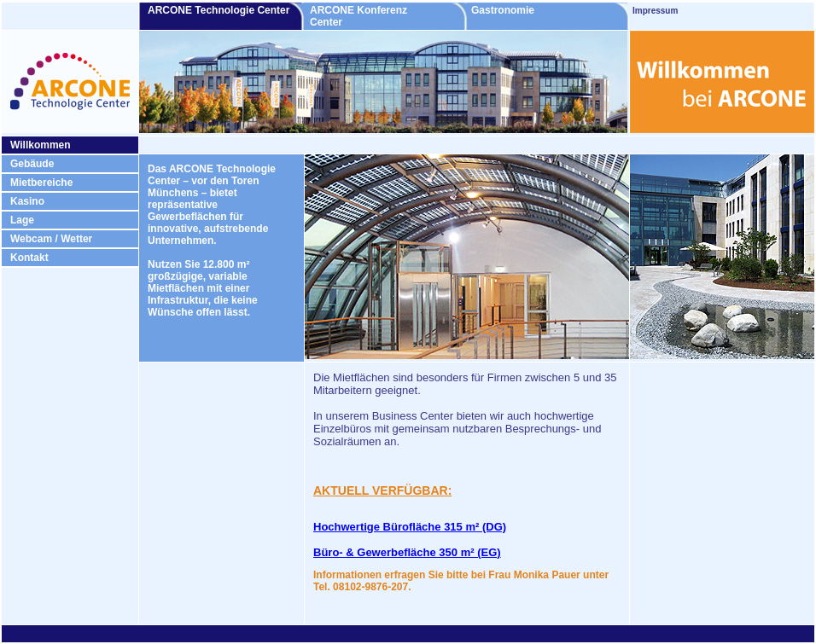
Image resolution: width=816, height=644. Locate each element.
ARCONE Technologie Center (224, 10)
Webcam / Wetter (51, 239)
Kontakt (29, 258)
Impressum (655, 11)
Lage (22, 220)
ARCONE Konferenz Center (358, 16)
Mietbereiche (41, 183)
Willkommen (41, 145)
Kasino (27, 201)
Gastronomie (531, 10)
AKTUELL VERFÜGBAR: (382, 490)
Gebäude (32, 164)
